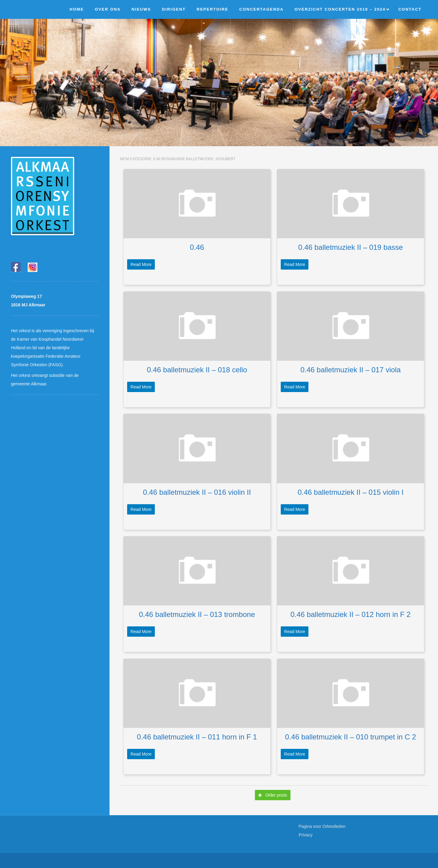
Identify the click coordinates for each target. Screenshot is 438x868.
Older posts (273, 795)
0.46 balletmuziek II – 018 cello (197, 370)
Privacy (306, 835)
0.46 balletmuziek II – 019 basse (350, 247)
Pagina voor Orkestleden (322, 826)
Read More (141, 264)
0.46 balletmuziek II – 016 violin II (197, 492)
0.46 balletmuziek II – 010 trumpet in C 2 (351, 737)
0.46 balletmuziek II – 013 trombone (197, 614)
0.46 (197, 247)
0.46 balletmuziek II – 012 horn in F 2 (351, 614)
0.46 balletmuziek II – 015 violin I (350, 492)
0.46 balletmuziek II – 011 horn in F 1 (197, 737)
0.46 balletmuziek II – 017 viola (351, 370)
